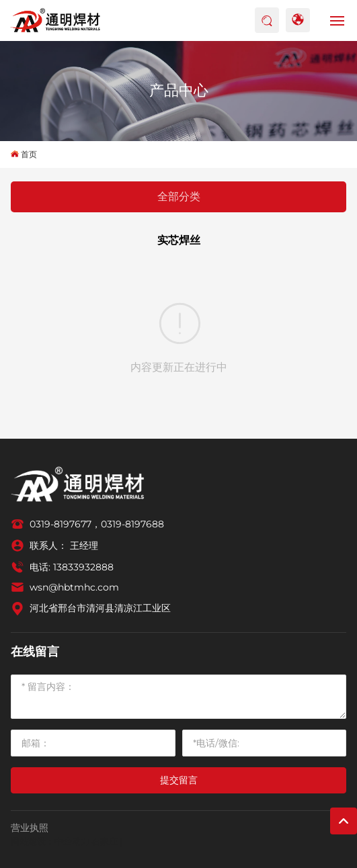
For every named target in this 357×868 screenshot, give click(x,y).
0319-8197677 (61, 524)
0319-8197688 (132, 524)
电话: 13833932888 (72, 567)
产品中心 (179, 90)
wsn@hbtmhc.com (74, 587)
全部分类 (179, 197)
